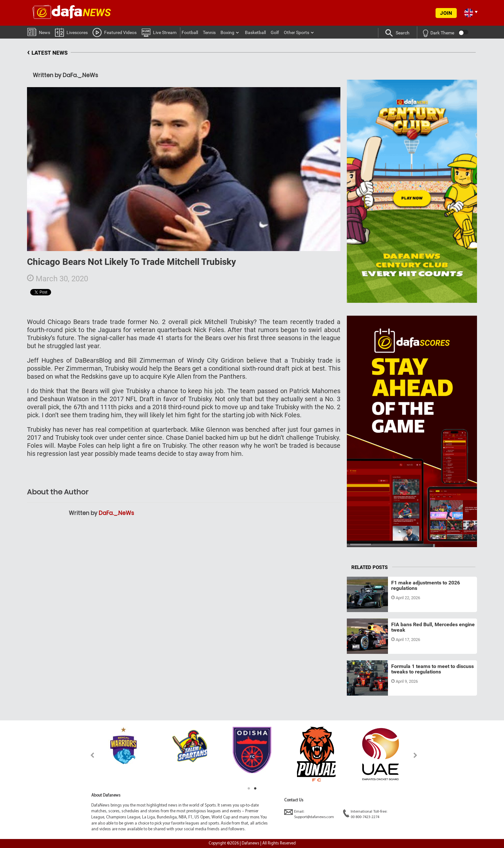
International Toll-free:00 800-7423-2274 (365, 814)
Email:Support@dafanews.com (309, 814)
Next (415, 755)
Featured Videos (115, 32)
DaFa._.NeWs (116, 513)
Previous (89, 755)
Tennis (209, 32)
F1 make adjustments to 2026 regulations (426, 586)
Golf (275, 32)
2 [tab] (255, 789)
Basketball (255, 32)
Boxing (227, 32)
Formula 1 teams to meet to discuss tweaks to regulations (432, 669)
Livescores (71, 32)
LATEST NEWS (47, 53)
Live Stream (159, 32)
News (39, 32)
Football (190, 32)
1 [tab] (249, 789)
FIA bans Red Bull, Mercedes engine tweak (433, 627)
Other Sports (297, 32)
